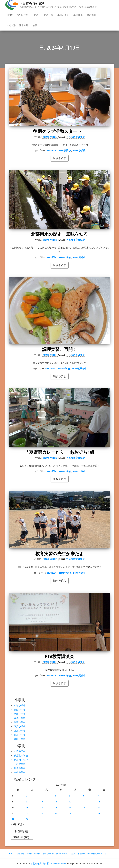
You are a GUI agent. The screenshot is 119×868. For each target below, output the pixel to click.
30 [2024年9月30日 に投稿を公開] (27, 819)
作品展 (72, 854)
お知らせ (20, 854)
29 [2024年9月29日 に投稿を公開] (13, 819)
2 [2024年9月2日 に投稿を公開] (27, 796)
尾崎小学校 (20, 714)
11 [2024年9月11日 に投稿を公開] (56, 802)
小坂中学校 (20, 751)
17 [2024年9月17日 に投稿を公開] (42, 808)
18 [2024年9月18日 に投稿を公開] (56, 808)
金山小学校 (20, 739)
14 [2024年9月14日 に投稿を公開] (99, 802)
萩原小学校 (20, 718)
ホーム (11, 854)
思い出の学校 (62, 854)
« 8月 (14, 824)
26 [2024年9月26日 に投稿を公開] (70, 814)
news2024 (51, 151)
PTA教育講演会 (59, 656)
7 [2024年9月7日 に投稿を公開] (98, 796)
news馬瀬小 (79, 676)
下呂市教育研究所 (32, 3)
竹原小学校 (20, 735)
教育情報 (81, 854)
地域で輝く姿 (48, 854)
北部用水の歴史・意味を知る (59, 234)
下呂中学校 (20, 764)
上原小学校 (20, 731)
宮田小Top (23, 15)
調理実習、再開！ (60, 349)
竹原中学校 (20, 768)
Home (10, 15)
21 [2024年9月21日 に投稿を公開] (99, 808)
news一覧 (48, 15)
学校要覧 (92, 15)
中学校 (37, 854)
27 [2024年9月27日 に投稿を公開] (84, 814)
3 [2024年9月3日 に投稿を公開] (41, 796)
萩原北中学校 (21, 756)
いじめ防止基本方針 (18, 25)
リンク (108, 854)
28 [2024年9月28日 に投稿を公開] (99, 814)
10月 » (21, 824)
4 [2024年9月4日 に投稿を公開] (55, 796)
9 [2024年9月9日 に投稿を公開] (27, 802)
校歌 (35, 25)
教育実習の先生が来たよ (60, 554)
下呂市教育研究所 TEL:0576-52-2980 (48, 864)
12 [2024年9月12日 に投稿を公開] (70, 802)
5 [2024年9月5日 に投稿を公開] (70, 796)
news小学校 (79, 151)
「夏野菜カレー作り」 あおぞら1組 (59, 452)
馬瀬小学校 (20, 722)
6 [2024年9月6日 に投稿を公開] (84, 796)
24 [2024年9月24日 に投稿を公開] (42, 814)
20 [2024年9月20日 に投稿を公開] (84, 808)
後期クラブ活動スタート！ (60, 131)
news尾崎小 (79, 257)
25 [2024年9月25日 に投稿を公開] (56, 814)
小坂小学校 (20, 706)
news (36, 15)
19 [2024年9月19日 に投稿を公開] (70, 808)
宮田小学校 (20, 710)
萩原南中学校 (21, 760)
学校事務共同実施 (95, 854)
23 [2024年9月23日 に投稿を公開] (27, 814)
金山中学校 (20, 772)
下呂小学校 (20, 726)
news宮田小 (65, 151)
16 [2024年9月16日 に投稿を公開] (27, 808)
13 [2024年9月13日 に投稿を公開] (84, 802)
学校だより (63, 15)
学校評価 (78, 15)
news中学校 (64, 369)
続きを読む (60, 158)
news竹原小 (79, 471)
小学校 (29, 854)
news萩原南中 (79, 369)
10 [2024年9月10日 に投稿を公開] (42, 802)
